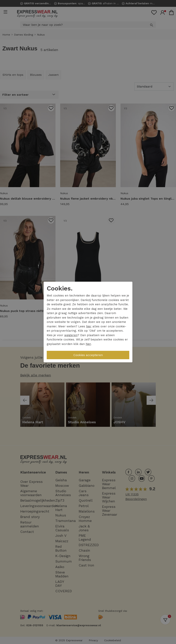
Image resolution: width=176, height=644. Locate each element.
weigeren (71, 335)
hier (89, 326)
